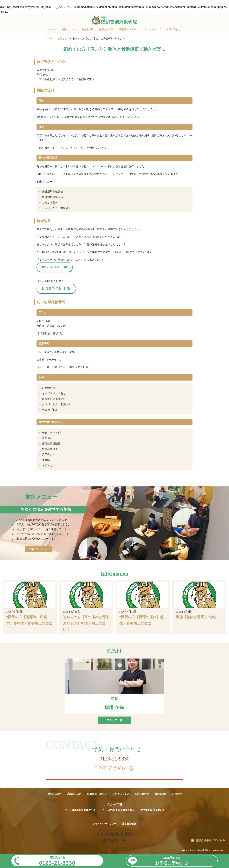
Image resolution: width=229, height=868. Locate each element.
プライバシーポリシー (105, 824)
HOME (52, 29)
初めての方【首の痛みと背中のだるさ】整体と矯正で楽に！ (86, 623)
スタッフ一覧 (114, 720)
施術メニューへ (39, 549)
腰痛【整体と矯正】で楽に (197, 617)
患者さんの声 (106, 29)
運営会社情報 (129, 824)
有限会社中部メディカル (210, 840)
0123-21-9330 (55, 267)
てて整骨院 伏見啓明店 (152, 810)
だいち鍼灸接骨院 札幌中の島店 (118, 810)
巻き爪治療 (87, 29)
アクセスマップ (152, 29)
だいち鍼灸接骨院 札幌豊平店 (80, 810)
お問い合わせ (174, 29)
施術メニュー (69, 29)
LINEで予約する (56, 289)
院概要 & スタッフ (129, 29)
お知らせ (177, 794)
